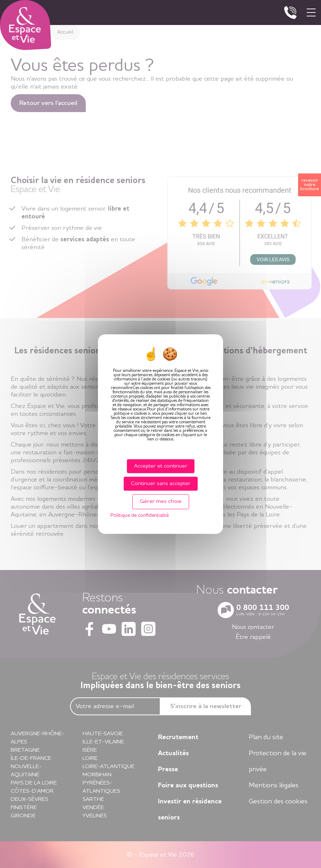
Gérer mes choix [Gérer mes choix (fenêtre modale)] (161, 501)
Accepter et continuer (161, 466)
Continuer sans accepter (161, 484)
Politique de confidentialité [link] (140, 515)
